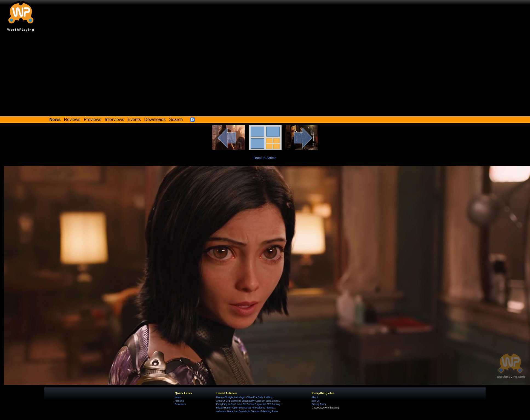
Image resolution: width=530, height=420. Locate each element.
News (178, 397)
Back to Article (265, 158)
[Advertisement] (265, 75)
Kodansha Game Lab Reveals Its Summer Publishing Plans (247, 411)
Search (176, 120)
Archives (179, 401)
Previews (93, 120)
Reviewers (180, 404)
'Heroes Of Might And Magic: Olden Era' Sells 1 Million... (245, 397)
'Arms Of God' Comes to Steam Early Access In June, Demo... (248, 401)
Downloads (155, 120)
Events (134, 120)
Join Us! (316, 401)
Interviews (114, 120)
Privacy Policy (319, 404)
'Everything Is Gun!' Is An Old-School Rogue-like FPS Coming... (249, 404)
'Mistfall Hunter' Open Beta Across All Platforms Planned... (246, 408)
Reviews (72, 120)
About (315, 397)
